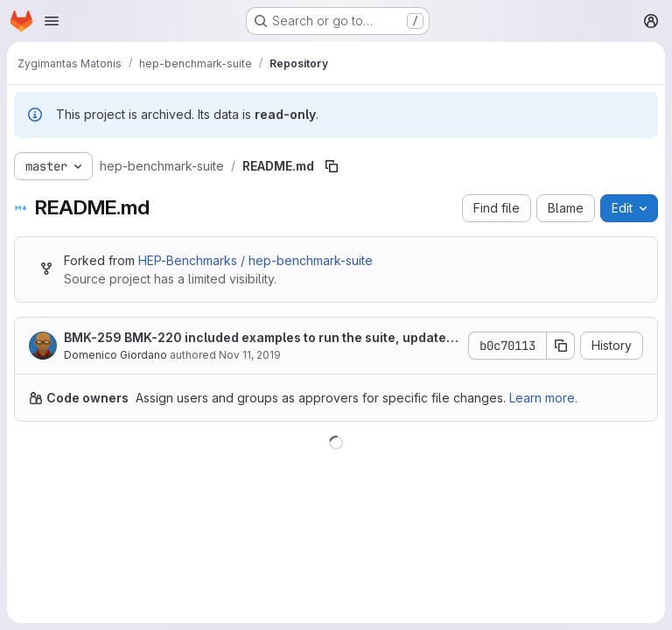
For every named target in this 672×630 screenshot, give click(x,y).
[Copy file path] (332, 166)
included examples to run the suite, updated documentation (259, 338)
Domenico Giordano (115, 355)
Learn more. (543, 398)
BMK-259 (93, 337)
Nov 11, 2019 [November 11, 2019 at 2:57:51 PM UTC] (250, 355)
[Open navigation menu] (52, 21)
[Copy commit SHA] (561, 346)
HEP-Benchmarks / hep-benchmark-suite (255, 260)
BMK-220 (153, 337)
